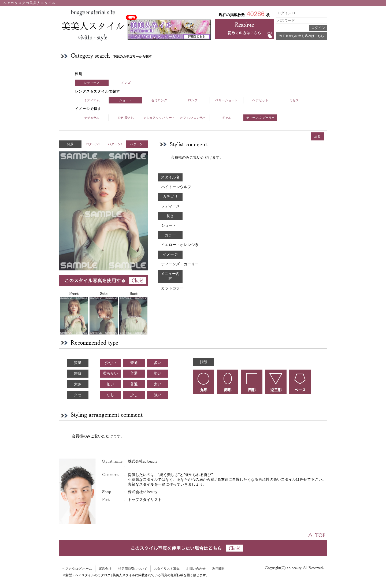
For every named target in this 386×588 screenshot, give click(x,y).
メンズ (126, 83)
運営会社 (105, 569)
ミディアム (92, 100)
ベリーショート (227, 100)
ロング (193, 100)
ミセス (294, 100)
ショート (125, 100)
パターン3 (137, 144)
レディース (92, 83)
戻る (317, 136)
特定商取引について (133, 569)
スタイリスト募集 (167, 569)
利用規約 (219, 569)
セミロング (159, 100)
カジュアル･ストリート (159, 118)
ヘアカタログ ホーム (77, 569)
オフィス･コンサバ (193, 118)
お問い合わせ (196, 569)
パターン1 (93, 144)
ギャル (227, 118)
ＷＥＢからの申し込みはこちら (302, 36)
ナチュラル (92, 118)
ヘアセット (260, 100)
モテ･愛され (126, 118)
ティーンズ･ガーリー (260, 118)
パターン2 (115, 144)
